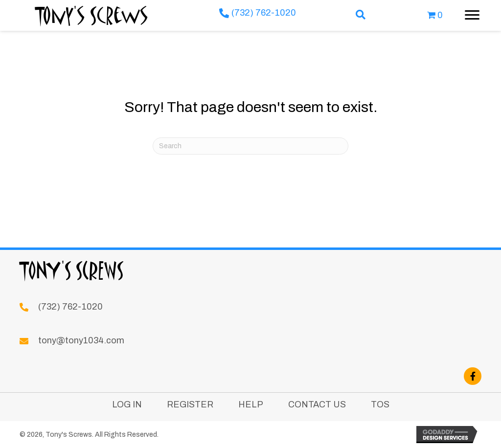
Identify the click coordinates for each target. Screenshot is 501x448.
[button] (361, 15)
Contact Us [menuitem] (317, 405)
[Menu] (472, 15)
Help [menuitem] (251, 405)
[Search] (250, 146)
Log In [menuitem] (127, 405)
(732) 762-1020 (264, 13)
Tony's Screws (92, 15)
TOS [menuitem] (380, 405)
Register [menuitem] (190, 405)
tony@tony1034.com (81, 340)
